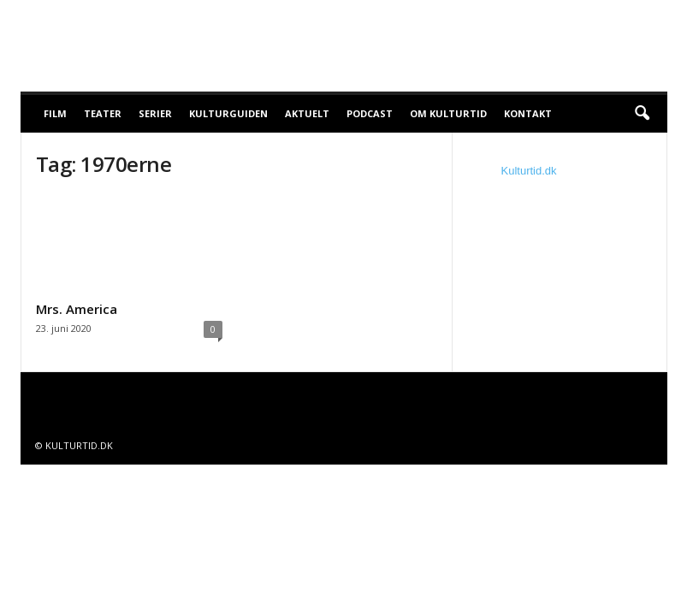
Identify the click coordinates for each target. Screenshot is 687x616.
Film (55, 113)
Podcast (370, 113)
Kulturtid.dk (529, 171)
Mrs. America (77, 309)
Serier (155, 113)
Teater (103, 113)
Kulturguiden (228, 113)
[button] (642, 114)
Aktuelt (307, 113)
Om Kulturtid (448, 113)
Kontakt (528, 113)
